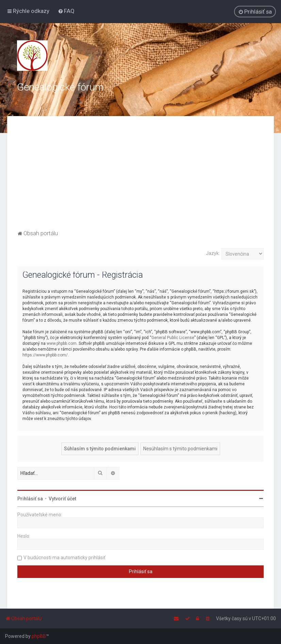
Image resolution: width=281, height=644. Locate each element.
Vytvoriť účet (62, 499)
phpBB (39, 636)
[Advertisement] (141, 177)
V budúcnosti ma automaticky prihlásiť (64, 558)
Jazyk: (213, 253)
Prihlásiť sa (30, 499)
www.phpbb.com (62, 343)
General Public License (173, 338)
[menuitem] (66, 11)
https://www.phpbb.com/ (45, 355)
